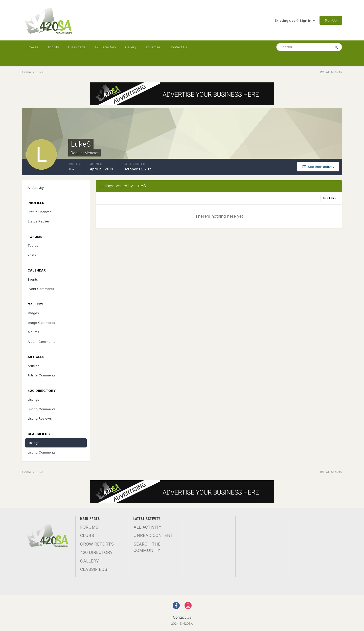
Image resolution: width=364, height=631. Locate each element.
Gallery (131, 47)
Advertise (153, 47)
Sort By (330, 198)
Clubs (87, 535)
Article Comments (42, 375)
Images (33, 313)
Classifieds (77, 47)
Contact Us (178, 47)
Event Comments (41, 289)
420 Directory (105, 47)
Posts (32, 255)
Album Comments (41, 342)
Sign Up (331, 20)
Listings (33, 399)
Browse (32, 47)
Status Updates (40, 212)
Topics (33, 245)
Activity (53, 47)
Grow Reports (97, 544)
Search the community (147, 547)
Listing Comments (42, 409)
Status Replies (39, 221)
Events (33, 279)
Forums (89, 527)
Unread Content (153, 535)
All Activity (36, 188)
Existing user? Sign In (295, 20)
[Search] (304, 47)
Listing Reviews (40, 418)
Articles (33, 366)
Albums (33, 332)
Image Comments (41, 323)
